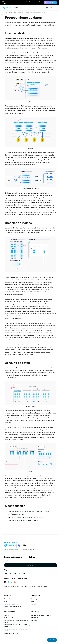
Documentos (13, 12)
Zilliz (37, 550)
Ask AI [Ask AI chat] (52, 640)
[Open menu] (56, 8)
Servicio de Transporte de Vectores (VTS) (17, 630)
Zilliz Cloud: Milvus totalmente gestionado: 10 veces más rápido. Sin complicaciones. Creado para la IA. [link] (22, 3)
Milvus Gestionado (11, 604)
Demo (33, 601)
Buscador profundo (11, 633)
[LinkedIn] (20, 574)
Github (34, 620)
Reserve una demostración (13, 607)
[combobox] (50, 8)
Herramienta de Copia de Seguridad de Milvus (17, 626)
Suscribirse (31, 565)
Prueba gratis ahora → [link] (50, 3)
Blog (6, 601)
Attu (6, 615)
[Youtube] (24, 574)
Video (34, 604)
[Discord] (15, 574)
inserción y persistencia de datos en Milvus (29, 517)
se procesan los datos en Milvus (28, 521)
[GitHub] (6, 574)
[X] (11, 574)
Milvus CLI (9, 618)
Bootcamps (35, 599)
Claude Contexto (10, 636)
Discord (35, 618)
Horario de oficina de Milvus (42, 615)
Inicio (6, 12)
